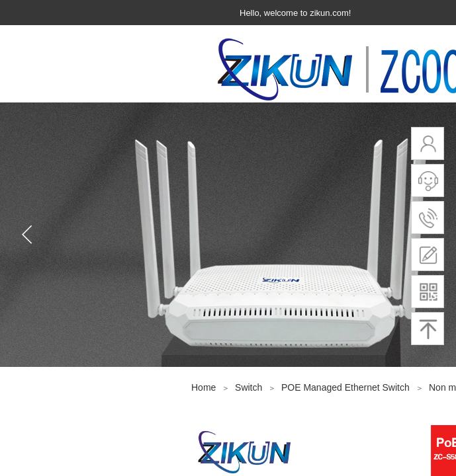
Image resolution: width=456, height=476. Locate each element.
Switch (249, 387)
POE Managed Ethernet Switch (347, 387)
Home (204, 387)
